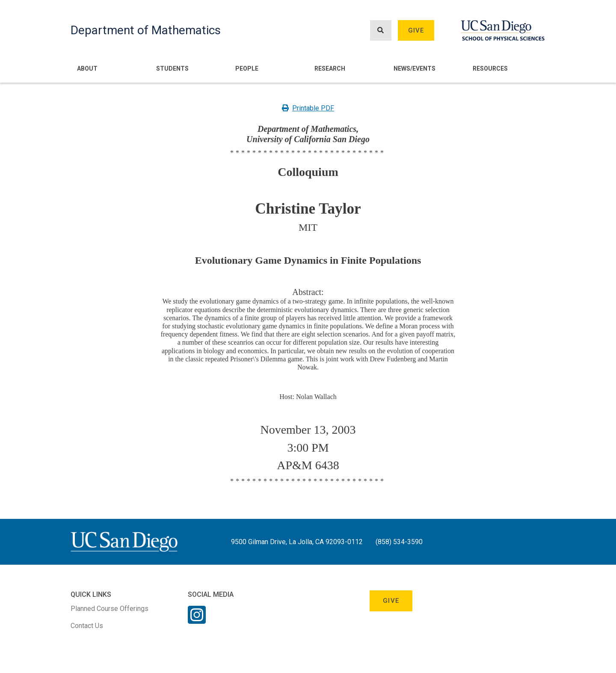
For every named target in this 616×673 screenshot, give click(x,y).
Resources (490, 68)
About (87, 68)
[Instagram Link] (197, 620)
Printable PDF (308, 108)
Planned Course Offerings (110, 609)
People (247, 68)
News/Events (415, 68)
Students (172, 68)
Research (330, 68)
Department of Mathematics (146, 30)
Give (416, 30)
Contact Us (87, 626)
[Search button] (381, 31)
